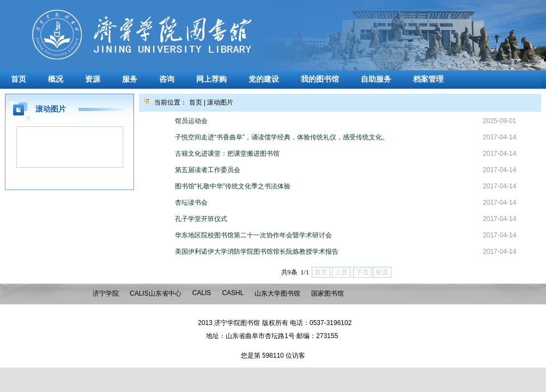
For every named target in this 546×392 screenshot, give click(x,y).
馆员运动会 (191, 121)
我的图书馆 (320, 79)
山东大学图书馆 (277, 293)
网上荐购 (211, 79)
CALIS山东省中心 (156, 293)
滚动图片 (220, 102)
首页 (19, 79)
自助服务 (376, 79)
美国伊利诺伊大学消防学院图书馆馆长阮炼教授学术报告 (257, 252)
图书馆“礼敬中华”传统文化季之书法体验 (233, 186)
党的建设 (264, 79)
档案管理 (428, 79)
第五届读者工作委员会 (208, 170)
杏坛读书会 (191, 203)
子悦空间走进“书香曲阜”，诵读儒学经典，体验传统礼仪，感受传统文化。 (282, 137)
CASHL (233, 293)
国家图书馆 (327, 293)
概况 (56, 79)
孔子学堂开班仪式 (201, 219)
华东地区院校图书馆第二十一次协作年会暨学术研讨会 (253, 235)
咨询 (167, 79)
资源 (93, 79)
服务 (130, 79)
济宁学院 (106, 293)
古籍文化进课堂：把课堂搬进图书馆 (227, 154)
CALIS (202, 293)
